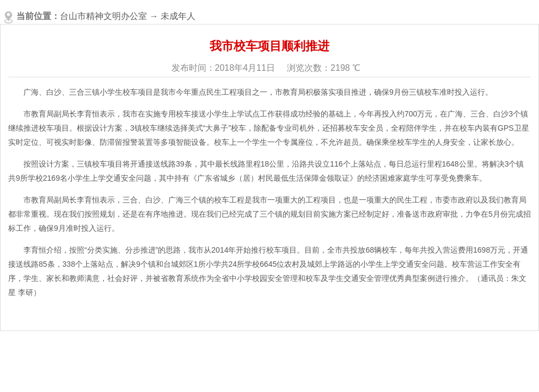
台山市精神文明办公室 (103, 16)
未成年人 (178, 16)
